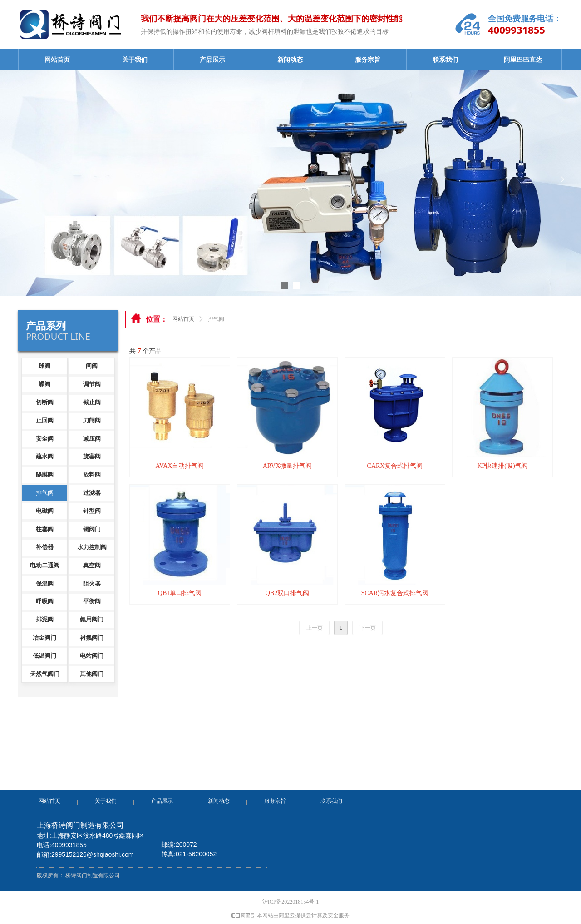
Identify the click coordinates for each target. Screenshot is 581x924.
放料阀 (92, 474)
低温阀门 (44, 656)
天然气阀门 (45, 674)
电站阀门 (92, 656)
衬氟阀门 (92, 638)
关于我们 (135, 60)
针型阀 (92, 511)
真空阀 (92, 565)
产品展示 (212, 60)
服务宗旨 (368, 60)
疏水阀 (45, 456)
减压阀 (92, 439)
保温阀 (45, 584)
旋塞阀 (92, 456)
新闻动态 (290, 60)
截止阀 (92, 402)
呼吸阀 (45, 601)
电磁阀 (45, 511)
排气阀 (45, 493)
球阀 (44, 366)
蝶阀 (44, 384)
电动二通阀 (45, 565)
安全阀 (45, 439)
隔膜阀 (45, 474)
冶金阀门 (44, 638)
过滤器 (92, 493)
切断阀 (45, 402)
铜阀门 (92, 529)
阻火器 (92, 584)
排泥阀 (45, 619)
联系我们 (445, 60)
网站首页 (57, 60)
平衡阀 (92, 601)
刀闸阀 (92, 420)
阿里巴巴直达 (523, 60)
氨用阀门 (92, 619)
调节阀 (92, 384)
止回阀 (45, 420)
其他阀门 (92, 674)
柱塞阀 (45, 529)
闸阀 (92, 366)
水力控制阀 (92, 547)
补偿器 (45, 547)
